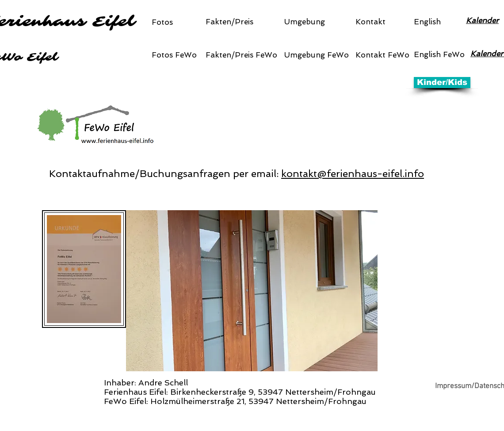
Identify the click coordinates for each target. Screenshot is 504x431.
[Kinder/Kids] (442, 83)
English (427, 22)
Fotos (162, 22)
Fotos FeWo (174, 55)
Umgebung (305, 22)
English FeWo (439, 54)
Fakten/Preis (229, 22)
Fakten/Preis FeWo (241, 55)
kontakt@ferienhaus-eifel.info (353, 173)
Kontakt (370, 22)
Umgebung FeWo (317, 55)
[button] (252, 291)
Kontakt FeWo (382, 55)
